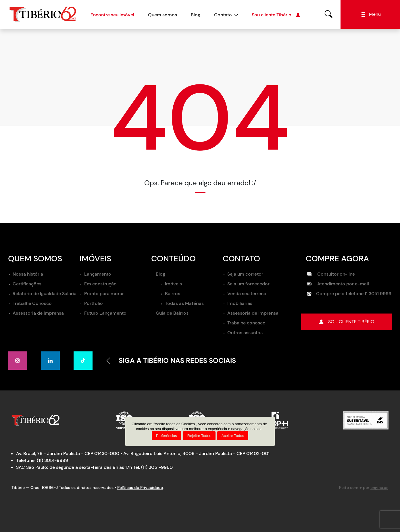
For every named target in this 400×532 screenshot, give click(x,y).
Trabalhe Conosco (32, 303)
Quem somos (162, 15)
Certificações (27, 284)
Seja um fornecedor (248, 284)
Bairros (173, 294)
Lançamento (98, 274)
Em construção (100, 284)
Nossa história (28, 274)
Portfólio (94, 303)
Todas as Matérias (184, 303)
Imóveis (173, 284)
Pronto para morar (104, 294)
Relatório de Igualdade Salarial (45, 294)
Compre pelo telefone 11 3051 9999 (349, 294)
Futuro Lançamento (105, 313)
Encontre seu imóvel (112, 15)
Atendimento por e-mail (338, 284)
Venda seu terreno (247, 294)
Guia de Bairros (172, 313)
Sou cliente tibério (347, 322)
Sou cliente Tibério (276, 15)
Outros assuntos (245, 333)
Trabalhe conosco (246, 323)
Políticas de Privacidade (140, 487)
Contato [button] (223, 15)
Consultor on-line (331, 274)
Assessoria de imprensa (38, 313)
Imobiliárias (240, 303)
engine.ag (379, 487)
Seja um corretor (245, 274)
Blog (196, 15)
